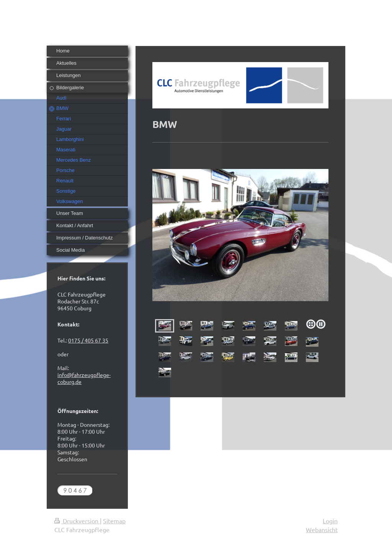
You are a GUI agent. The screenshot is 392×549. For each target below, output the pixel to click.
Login (330, 521)
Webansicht (322, 529)
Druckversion (77, 521)
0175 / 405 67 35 (88, 340)
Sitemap (114, 521)
